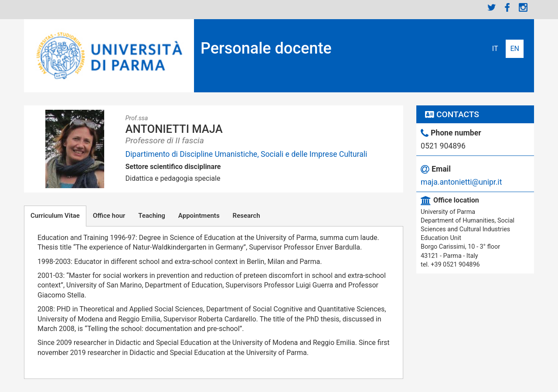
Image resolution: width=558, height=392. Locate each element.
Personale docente (266, 48)
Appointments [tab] (199, 216)
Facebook (507, 7)
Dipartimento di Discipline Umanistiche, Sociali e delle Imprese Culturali (247, 154)
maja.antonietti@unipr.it (461, 182)
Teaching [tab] (152, 216)
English (515, 49)
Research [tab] (247, 216)
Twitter (492, 7)
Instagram (523, 7)
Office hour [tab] (109, 216)
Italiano (495, 49)
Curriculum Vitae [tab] (55, 216)
